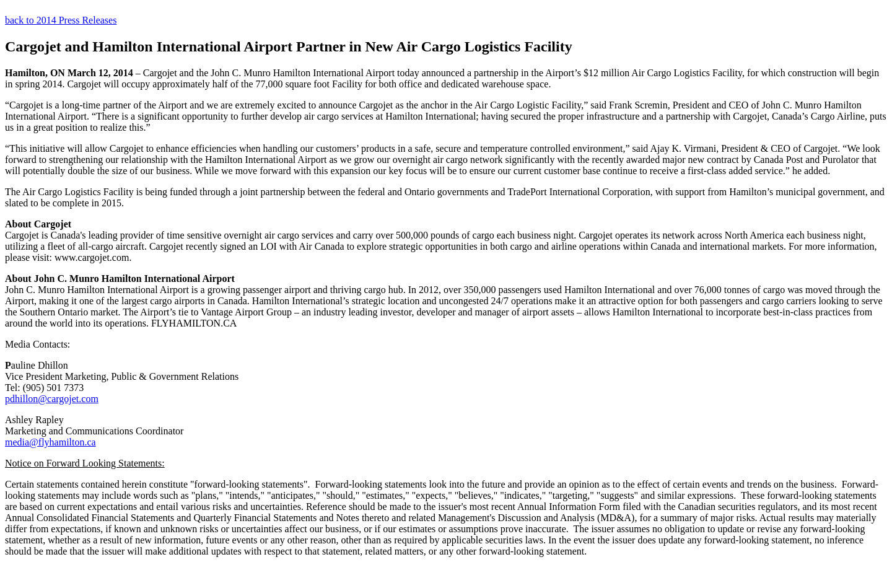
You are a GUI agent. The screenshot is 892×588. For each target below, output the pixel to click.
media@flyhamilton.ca (50, 442)
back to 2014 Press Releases (61, 20)
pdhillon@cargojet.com (52, 399)
